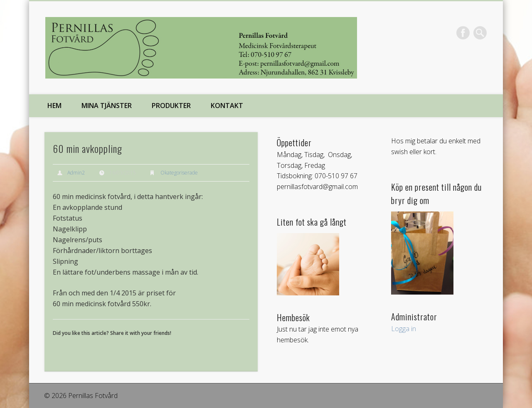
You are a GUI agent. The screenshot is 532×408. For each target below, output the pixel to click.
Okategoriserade (179, 173)
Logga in (404, 329)
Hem (54, 106)
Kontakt (227, 106)
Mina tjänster (107, 106)
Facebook (463, 33)
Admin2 (76, 173)
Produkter (171, 106)
